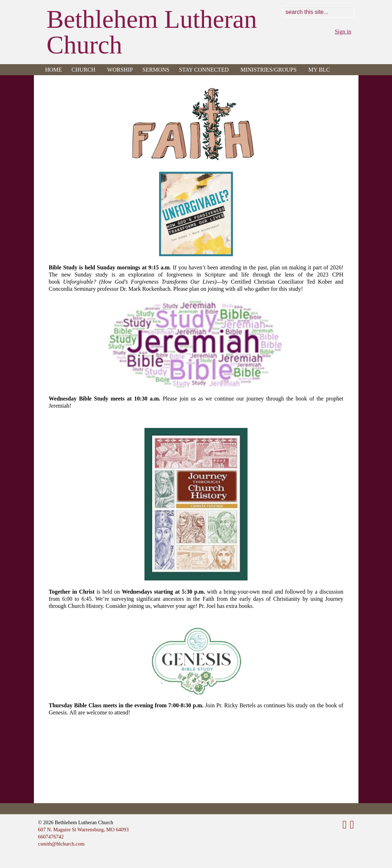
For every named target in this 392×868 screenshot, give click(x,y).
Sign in (343, 32)
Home (54, 70)
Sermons (156, 70)
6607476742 (51, 837)
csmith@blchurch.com (61, 844)
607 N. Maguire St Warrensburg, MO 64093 (83, 830)
